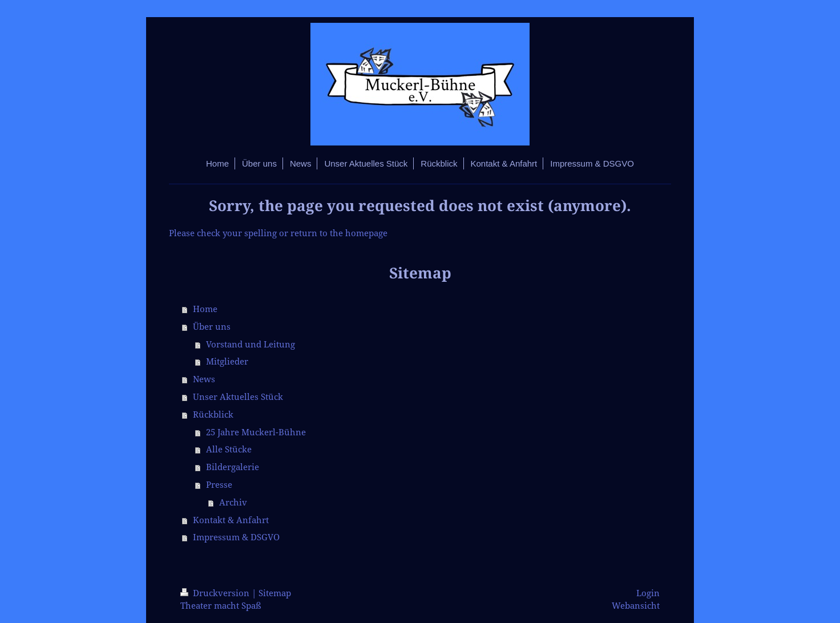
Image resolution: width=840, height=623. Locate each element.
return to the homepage (339, 233)
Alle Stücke (229, 449)
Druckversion (216, 593)
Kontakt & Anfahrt (231, 520)
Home (205, 309)
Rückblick (213, 414)
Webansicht (636, 606)
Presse (219, 485)
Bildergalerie (233, 467)
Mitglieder (227, 361)
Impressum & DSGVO (236, 537)
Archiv (233, 502)
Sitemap (275, 593)
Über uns (212, 327)
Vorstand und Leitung (251, 344)
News (204, 379)
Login (648, 593)
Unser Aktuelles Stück (238, 397)
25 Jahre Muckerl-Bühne (256, 432)
